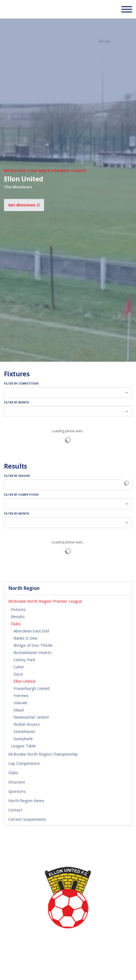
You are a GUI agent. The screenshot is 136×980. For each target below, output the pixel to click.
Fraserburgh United (31, 688)
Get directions (24, 205)
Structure (17, 782)
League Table (23, 746)
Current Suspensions (27, 819)
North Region (24, 588)
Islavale (20, 703)
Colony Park (24, 660)
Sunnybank (23, 739)
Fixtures (18, 609)
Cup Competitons (24, 763)
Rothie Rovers (27, 724)
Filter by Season (17, 476)
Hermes (21, 695)
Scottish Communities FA (37, 9)
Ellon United (24, 681)
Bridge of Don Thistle (33, 645)
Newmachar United (31, 717)
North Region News (26, 800)
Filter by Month (17, 402)
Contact (15, 810)
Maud (19, 710)
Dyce (18, 674)
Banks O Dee (25, 638)
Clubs (16, 624)
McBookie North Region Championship (43, 754)
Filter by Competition (21, 383)
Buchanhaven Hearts (33, 652)
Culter (19, 667)
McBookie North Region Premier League (45, 601)
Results (18, 616)
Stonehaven (24, 731)
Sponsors (17, 791)
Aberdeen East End (31, 631)
